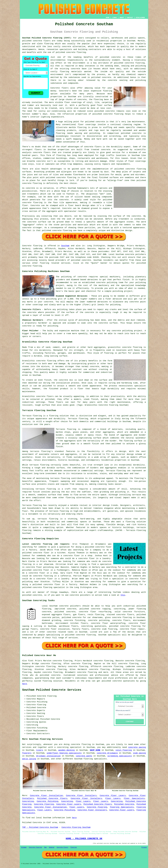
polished (141, 180)
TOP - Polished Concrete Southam (40, 827)
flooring (108, 91)
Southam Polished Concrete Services (52, 690)
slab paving (139, 753)
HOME (108, 18)
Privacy (144, 847)
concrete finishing (75, 620)
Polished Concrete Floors (52, 798)
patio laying (29, 759)
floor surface (104, 105)
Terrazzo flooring (32, 416)
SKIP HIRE (95, 750)
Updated (52, 847)
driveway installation (48, 756)
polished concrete (32, 41)
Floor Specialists (134, 798)
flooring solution (53, 681)
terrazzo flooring (40, 451)
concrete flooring (135, 63)
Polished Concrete (124, 804)
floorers (27, 753)
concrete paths (84, 756)
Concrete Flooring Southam (76, 827)
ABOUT (122, 18)
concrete (86, 260)
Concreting (28, 801)
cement (127, 225)
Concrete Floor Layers (113, 796)
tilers (40, 750)
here (24, 684)
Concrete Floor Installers (81, 796)
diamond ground (90, 208)
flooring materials (71, 72)
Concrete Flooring (44, 804)
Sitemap (24, 847)
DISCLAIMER (140, 18)
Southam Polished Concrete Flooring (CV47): (47, 38)
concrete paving (137, 747)
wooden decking (67, 750)
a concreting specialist (68, 747)
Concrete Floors (62, 847)
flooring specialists (95, 759)
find (30, 661)
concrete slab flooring (104, 629)
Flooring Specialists (122, 807)
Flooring (74, 847)
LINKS (114, 18)
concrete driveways (107, 753)
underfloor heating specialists (64, 753)
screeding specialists (120, 756)
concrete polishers (135, 254)
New (45, 847)
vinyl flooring (124, 750)
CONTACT (130, 18)
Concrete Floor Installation (46, 796)
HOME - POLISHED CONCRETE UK (84, 838)
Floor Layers (113, 798)
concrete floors (121, 620)
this (123, 595)
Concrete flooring (32, 246)
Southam (65, 246)
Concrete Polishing (48, 801)
